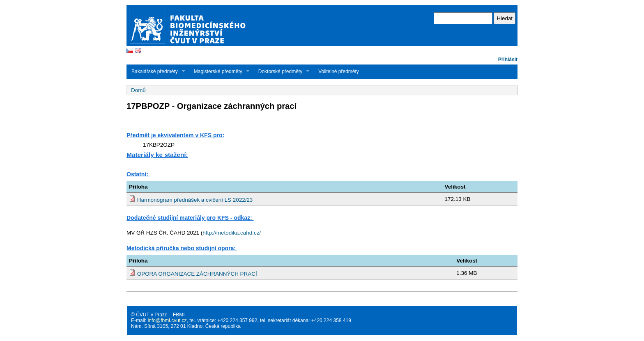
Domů (138, 90)
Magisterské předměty (219, 71)
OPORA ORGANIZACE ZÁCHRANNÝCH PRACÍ (197, 274)
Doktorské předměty (282, 71)
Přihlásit (508, 60)
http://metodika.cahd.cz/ (232, 233)
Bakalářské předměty (156, 71)
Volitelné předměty (339, 71)
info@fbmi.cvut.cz (167, 320)
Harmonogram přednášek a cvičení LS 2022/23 (195, 200)
